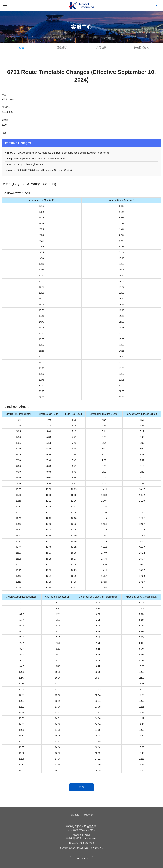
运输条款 (75, 815)
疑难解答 (62, 48)
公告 (22, 48)
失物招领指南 (142, 48)
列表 (81, 787)
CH (156, 6)
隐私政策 (88, 815)
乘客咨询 (102, 48)
